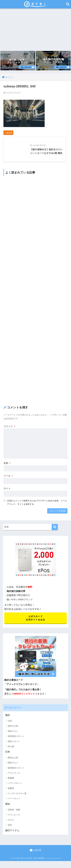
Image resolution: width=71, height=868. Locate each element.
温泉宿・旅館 (14, 811)
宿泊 (8, 805)
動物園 (11, 779)
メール (9, 477)
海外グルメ (13, 732)
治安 (10, 722)
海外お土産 (13, 727)
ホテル (11, 821)
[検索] (55, 528)
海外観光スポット (16, 737)
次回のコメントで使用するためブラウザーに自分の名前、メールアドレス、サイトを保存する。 (37, 503)
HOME (35, 852)
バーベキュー (14, 800)
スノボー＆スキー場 (17, 795)
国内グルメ (13, 764)
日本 (8, 753)
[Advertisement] (35, 29)
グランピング (14, 816)
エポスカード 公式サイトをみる (35, 619)
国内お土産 (13, 759)
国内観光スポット (16, 769)
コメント (10, 427)
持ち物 (11, 748)
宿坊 (10, 826)
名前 (7, 464)
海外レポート (14, 743)
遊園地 (11, 790)
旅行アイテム (12, 832)
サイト (7, 489)
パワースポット (15, 784)
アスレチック (14, 774)
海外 (8, 716)
